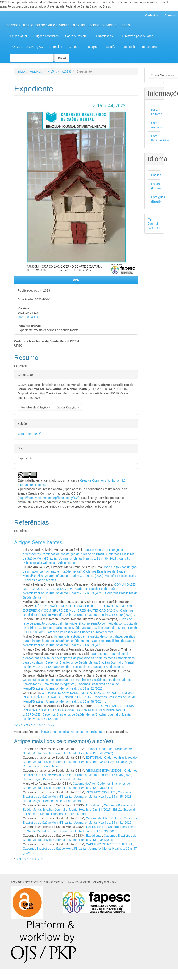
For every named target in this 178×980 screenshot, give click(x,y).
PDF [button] (76, 280)
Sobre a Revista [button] (77, 36)
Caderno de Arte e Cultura (104, 818)
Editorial (92, 749)
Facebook (128, 47)
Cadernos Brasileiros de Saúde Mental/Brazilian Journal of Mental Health (67, 25)
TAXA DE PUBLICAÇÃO (26, 47)
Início (21, 71)
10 (46, 725)
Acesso (170, 15)
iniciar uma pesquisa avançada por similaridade (73, 732)
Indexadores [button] (151, 47)
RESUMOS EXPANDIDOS (104, 771)
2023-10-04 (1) (28, 317)
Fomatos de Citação (35, 407)
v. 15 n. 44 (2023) (59, 71)
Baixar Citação (68, 407)
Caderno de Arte (84, 784)
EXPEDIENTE (96, 827)
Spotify (110, 47)
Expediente (94, 805)
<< (16, 725)
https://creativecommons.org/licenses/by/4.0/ (49, 498)
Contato (74, 47)
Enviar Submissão (163, 75)
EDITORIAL (94, 758)
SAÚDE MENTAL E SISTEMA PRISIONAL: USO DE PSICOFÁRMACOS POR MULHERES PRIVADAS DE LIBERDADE (78, 710)
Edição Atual (18, 36)
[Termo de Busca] (32, 58)
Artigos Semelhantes (38, 542)
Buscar (62, 58)
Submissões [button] (106, 36)
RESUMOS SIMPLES (101, 792)
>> (53, 725)
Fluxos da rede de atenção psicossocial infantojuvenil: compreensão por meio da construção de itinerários (80, 623)
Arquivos (36, 71)
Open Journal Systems (154, 224)
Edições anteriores (46, 36)
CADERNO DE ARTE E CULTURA (110, 844)
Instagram (92, 47)
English (156, 175)
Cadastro (151, 15)
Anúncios (56, 47)
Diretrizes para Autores (138, 36)
